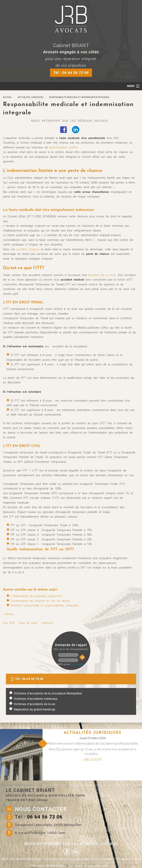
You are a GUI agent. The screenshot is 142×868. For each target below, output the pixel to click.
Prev (43, 742)
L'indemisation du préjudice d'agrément (37, 596)
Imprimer (47, 623)
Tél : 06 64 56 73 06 (71, 73)
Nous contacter (41, 809)
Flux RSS (9, 623)
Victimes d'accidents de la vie (34, 704)
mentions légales (77, 664)
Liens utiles (37, 866)
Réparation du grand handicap (34, 709)
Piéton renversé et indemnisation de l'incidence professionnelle (92, 743)
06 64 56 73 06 (45, 817)
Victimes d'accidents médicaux (36, 699)
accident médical (28, 249)
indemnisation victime (64, 147)
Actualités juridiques (30, 97)
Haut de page (28, 623)
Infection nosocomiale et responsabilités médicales (45, 605)
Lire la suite (92, 760)
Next (43, 745)
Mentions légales (56, 866)
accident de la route (102, 275)
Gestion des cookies (97, 866)
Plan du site (76, 866)
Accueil (7, 97)
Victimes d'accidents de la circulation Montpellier (48, 693)
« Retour (8, 614)
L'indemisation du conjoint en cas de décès (40, 601)
